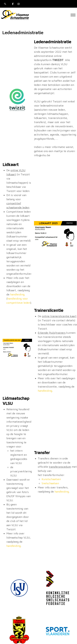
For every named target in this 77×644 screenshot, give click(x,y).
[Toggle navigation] (73, 15)
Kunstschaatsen (51, 479)
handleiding (17, 294)
